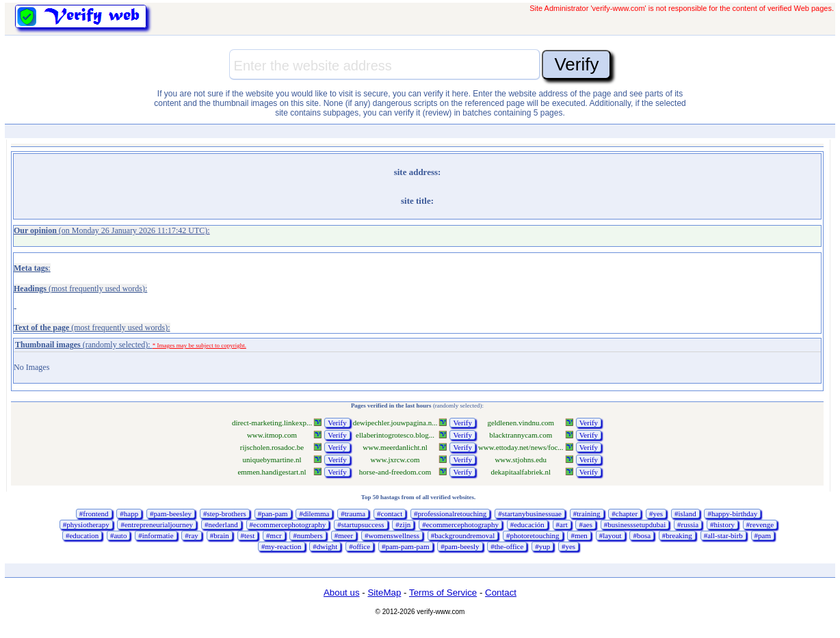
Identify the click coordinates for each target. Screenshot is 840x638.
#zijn (403, 524)
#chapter (625, 514)
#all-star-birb (723, 535)
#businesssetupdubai (635, 524)
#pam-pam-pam (406, 546)
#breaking (677, 535)
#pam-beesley (171, 514)
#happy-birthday (732, 514)
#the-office (507, 546)
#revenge (760, 524)
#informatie (156, 535)
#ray (192, 535)
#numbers (307, 535)
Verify (337, 423)
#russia (688, 524)
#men (579, 535)
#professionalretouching (450, 514)
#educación (527, 524)
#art (562, 524)
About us (342, 593)
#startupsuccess (360, 524)
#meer (344, 535)
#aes (586, 524)
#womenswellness (392, 535)
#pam (763, 535)
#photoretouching (533, 535)
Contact (501, 593)
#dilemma (314, 514)
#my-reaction (281, 546)
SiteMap (384, 593)
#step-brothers (225, 514)
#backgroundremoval (463, 535)
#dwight (325, 546)
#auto (118, 535)
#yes (656, 514)
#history (722, 524)
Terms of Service (443, 593)
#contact (390, 514)
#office (359, 546)
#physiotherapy (86, 524)
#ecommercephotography (288, 524)
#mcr (274, 535)
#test (248, 535)
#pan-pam (273, 514)
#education (82, 535)
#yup (542, 546)
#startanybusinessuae (530, 514)
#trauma (353, 514)
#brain (220, 535)
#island (685, 514)
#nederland (221, 524)
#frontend (94, 514)
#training (587, 514)
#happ (129, 514)
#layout (611, 535)
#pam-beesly (460, 546)
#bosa (642, 535)
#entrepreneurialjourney (157, 524)
